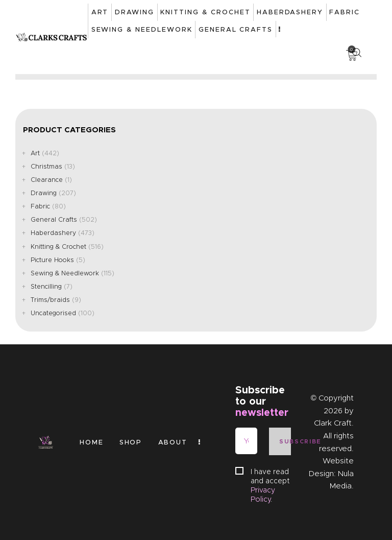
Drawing (44, 193)
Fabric (40, 206)
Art (35, 153)
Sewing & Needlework (65, 273)
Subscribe (285, 441)
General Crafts (54, 219)
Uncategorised (53, 313)
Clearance (47, 180)
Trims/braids (50, 300)
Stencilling (46, 286)
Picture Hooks (52, 260)
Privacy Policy (263, 495)
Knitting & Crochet (58, 246)
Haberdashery (53, 233)
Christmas (46, 166)
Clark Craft (333, 423)
